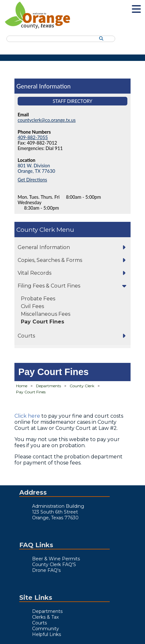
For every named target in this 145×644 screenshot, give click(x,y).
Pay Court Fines (43, 322)
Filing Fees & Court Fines (49, 286)
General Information (44, 247)
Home (22, 386)
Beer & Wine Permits (56, 559)
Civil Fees (32, 306)
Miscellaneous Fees (46, 314)
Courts (26, 336)
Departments (48, 386)
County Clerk (36, 230)
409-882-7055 (33, 137)
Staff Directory (72, 101)
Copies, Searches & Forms (50, 260)
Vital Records (34, 273)
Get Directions (32, 180)
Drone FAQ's (46, 570)
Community (46, 629)
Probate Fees (38, 299)
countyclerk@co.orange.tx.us (47, 120)
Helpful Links (47, 634)
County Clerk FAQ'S (54, 565)
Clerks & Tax (45, 617)
